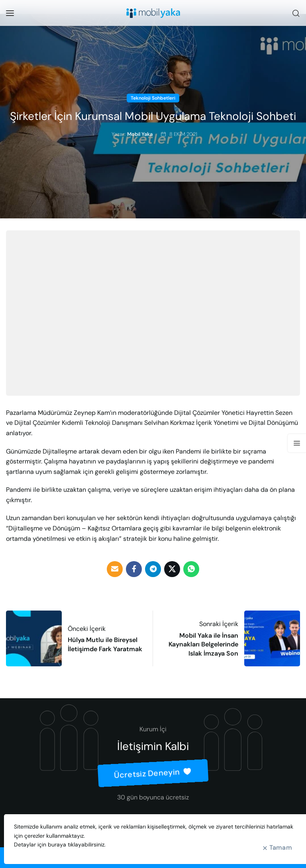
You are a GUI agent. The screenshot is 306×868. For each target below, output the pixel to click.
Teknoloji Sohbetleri (153, 98)
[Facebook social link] (134, 569)
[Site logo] (153, 13)
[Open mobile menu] (10, 13)
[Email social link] (115, 569)
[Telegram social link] (153, 569)
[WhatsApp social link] (191, 569)
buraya (57, 844)
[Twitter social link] (172, 569)
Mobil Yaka (140, 134)
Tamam (281, 847)
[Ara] (296, 13)
